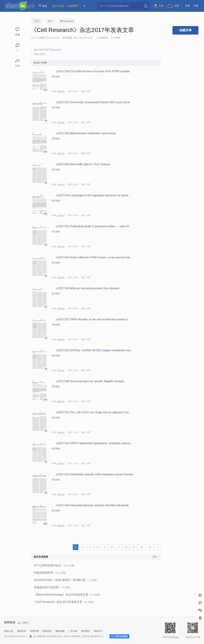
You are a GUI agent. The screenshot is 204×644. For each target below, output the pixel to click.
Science (35, 38)
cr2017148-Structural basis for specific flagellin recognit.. (91, 381)
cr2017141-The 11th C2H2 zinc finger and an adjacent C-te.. (93, 412)
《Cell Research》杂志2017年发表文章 (65, 602)
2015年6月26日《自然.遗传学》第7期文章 (66, 580)
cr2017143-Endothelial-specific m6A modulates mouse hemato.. (95, 474)
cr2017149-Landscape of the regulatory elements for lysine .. (93, 195)
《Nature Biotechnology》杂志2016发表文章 (68, 595)
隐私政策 (47, 631)
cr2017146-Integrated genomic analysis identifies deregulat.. (93, 505)
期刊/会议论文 (67, 21)
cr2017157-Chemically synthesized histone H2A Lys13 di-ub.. (94, 102)
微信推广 (200, 610)
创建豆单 (185, 30)
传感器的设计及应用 (53, 587)
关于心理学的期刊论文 (55, 565)
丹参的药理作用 (51, 573)
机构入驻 (9, 631)
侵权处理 (21, 631)
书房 (177, 6)
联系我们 (86, 631)
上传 (161, 6)
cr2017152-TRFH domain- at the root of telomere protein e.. (93, 319)
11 (150, 547)
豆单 (37, 21)
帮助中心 (200, 595)
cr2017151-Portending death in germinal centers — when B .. (94, 226)
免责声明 (34, 631)
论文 (50, 21)
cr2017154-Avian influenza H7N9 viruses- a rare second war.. (94, 257)
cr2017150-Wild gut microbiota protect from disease (88, 288)
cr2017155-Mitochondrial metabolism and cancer (86, 133)
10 (142, 547)
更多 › (155, 557)
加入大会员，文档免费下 (66, 6)
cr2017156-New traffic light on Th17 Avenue (83, 164)
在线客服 (200, 618)
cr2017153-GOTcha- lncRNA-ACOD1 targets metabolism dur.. (94, 350)
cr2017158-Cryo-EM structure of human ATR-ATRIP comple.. (93, 71)
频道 (43, 6)
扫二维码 (200, 603)
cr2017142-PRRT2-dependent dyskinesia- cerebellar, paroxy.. (94, 443)
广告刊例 (73, 631)
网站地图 (60, 631)
